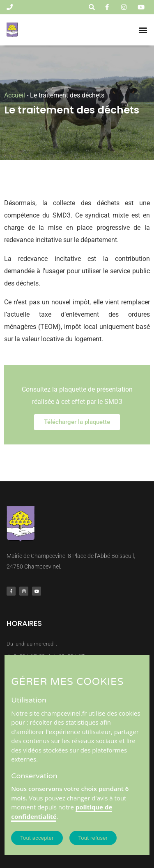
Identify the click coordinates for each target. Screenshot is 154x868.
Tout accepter (37, 838)
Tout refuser (93, 838)
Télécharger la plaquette (77, 422)
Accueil (15, 95)
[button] (143, 30)
